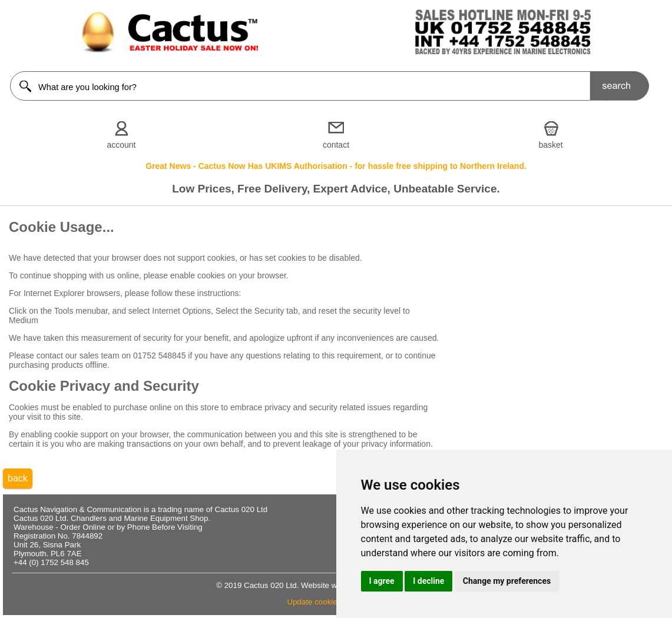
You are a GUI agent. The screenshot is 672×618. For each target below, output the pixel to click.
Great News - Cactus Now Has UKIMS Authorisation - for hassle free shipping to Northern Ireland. (336, 166)
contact (336, 145)
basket (550, 145)
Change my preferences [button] (507, 581)
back (18, 478)
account (121, 145)
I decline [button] (428, 581)
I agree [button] (382, 581)
